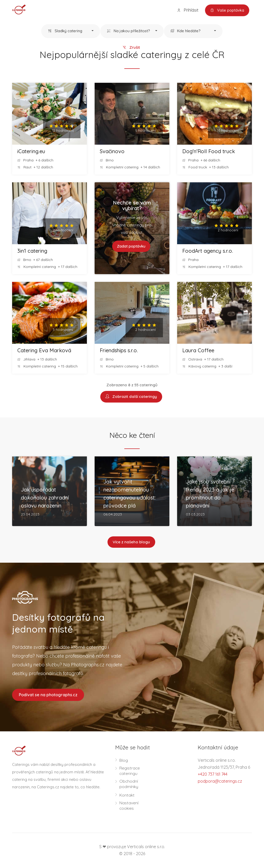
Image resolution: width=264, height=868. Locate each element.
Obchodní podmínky (129, 784)
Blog (124, 761)
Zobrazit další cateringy (131, 397)
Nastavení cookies (129, 806)
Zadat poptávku (131, 246)
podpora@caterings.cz (220, 782)
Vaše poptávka (227, 10)
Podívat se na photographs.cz (48, 695)
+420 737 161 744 (213, 775)
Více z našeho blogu (131, 542)
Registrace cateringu (130, 771)
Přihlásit (187, 10)
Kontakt (127, 796)
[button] (71, 31)
